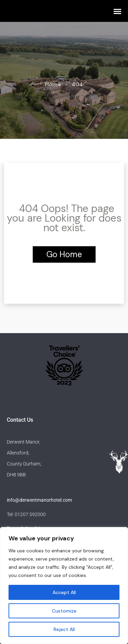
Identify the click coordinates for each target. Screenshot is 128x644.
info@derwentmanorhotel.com (39, 500)
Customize (64, 611)
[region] (64, 586)
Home (53, 84)
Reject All (64, 629)
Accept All (64, 592)
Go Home (64, 254)
